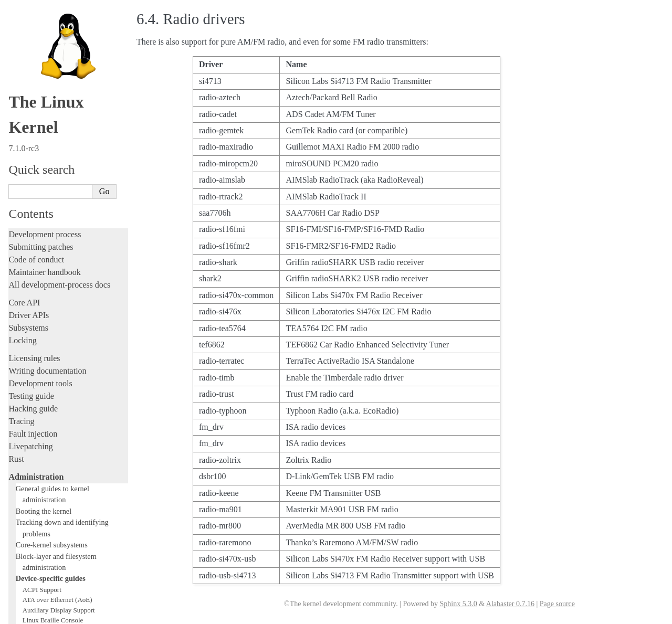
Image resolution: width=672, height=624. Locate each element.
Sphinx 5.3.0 (458, 604)
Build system (30, 451)
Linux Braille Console (53, 181)
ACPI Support (42, 151)
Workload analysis (44, 427)
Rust (16, 20)
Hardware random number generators (74, 243)
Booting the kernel (44, 72)
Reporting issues (36, 463)
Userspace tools (35, 476)
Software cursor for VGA (57, 406)
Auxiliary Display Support (59, 171)
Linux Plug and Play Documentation (72, 325)
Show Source (31, 614)
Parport (33, 315)
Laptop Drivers (43, 253)
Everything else (39, 439)
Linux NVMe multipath (55, 304)
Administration (36, 38)
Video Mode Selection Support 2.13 (72, 376)
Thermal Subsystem (50, 386)
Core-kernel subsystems (52, 106)
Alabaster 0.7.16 (510, 604)
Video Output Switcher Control (65, 417)
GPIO (30, 233)
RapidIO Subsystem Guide (59, 335)
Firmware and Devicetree (51, 519)
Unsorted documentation (50, 554)
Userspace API (33, 488)
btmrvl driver (41, 192)
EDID (31, 222)
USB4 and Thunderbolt (54, 396)
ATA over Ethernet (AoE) (57, 161)
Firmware (25, 506)
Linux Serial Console (52, 366)
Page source (557, 604)
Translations (29, 572)
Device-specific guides (51, 140)
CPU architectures (39, 537)
